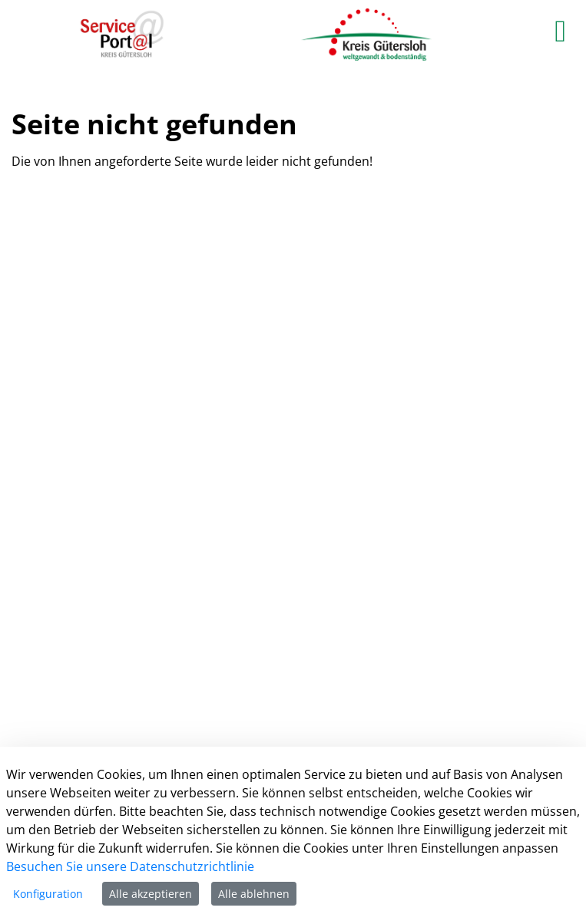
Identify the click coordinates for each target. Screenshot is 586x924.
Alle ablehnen (254, 894)
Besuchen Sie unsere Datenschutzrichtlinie (130, 866)
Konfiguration (48, 894)
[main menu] (560, 31)
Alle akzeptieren (151, 894)
